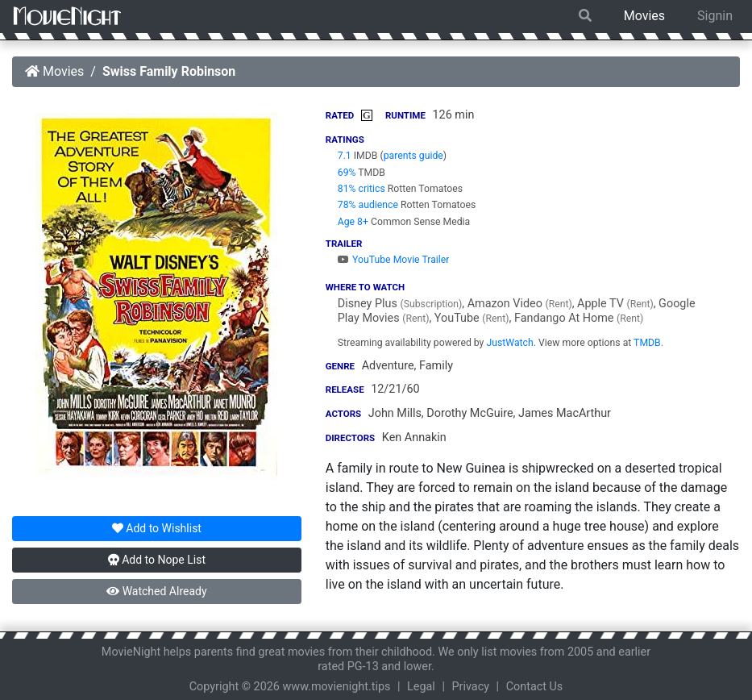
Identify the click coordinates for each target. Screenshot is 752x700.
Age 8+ (353, 222)
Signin (715, 16)
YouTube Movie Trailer (394, 260)
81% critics (361, 189)
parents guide (413, 156)
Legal (421, 687)
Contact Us (535, 687)
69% (347, 173)
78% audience (368, 205)
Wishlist (157, 528)
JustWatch (509, 343)
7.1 (345, 156)
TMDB (647, 343)
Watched (156, 591)
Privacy (471, 687)
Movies (644, 16)
